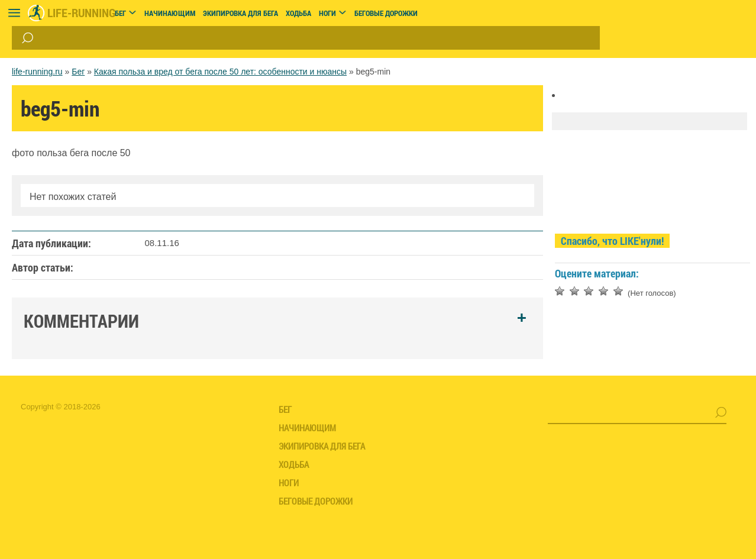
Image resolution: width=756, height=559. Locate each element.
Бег (78, 72)
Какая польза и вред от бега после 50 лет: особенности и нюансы (220, 72)
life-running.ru (37, 72)
